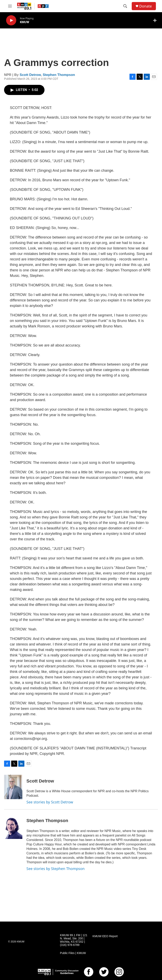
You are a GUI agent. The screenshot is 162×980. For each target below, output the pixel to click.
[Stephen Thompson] (13, 827)
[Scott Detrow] (13, 787)
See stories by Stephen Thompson (55, 869)
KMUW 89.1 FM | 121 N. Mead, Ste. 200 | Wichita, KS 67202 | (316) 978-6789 (74, 940)
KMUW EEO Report (105, 936)
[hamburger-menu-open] (10, 6)
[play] (11, 20)
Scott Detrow (30, 75)
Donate (146, 6)
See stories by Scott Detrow (50, 802)
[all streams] (156, 20)
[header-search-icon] (125, 6)
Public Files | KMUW (73, 953)
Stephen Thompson (59, 75)
